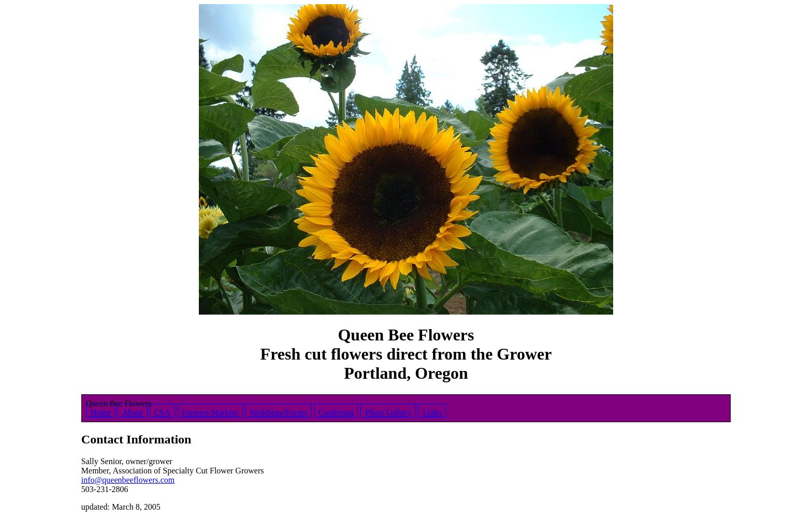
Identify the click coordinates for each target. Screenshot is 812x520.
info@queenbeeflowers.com (128, 480)
